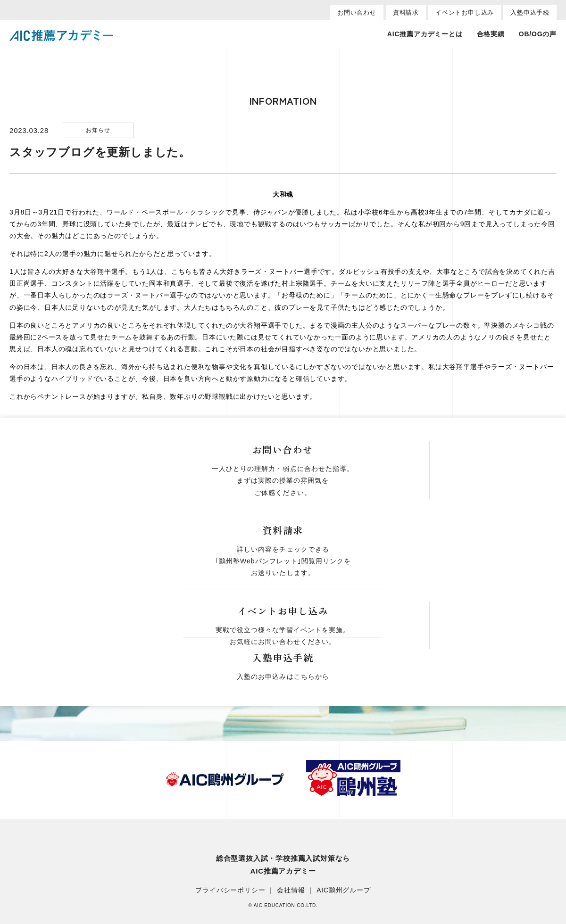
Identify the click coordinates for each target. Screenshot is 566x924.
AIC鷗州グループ (344, 891)
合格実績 (491, 34)
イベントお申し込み (465, 12)
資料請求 (406, 12)
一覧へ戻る (283, 439)
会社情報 (291, 891)
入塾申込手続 (530, 12)
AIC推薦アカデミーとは (425, 34)
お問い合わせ (357, 12)
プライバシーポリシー (230, 891)
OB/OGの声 (538, 34)
